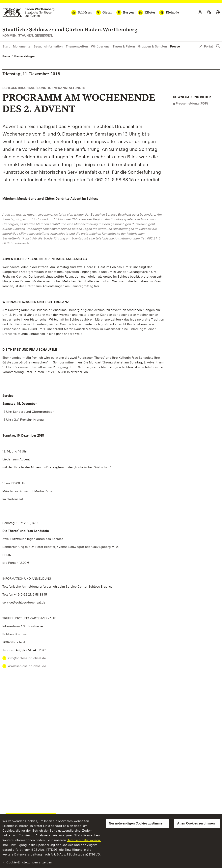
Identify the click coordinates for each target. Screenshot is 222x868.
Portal (206, 47)
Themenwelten (77, 46)
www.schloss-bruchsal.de (27, 666)
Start (6, 46)
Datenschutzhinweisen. (84, 840)
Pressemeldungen (24, 56)
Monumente (22, 46)
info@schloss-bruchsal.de (27, 658)
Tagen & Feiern (124, 46)
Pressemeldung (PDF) (192, 103)
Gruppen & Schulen (152, 46)
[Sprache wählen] (218, 13)
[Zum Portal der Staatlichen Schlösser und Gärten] (28, 12)
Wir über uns (100, 46)
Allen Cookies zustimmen (196, 823)
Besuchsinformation (48, 46)
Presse (175, 46)
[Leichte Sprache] (200, 13)
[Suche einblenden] (218, 46)
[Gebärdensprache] (209, 13)
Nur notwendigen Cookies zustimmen (137, 823)
